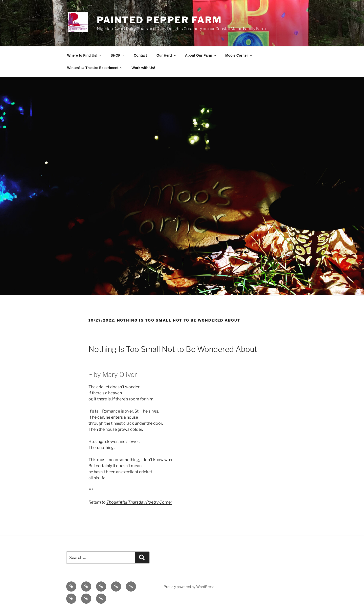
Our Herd (167, 55)
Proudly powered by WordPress (189, 587)
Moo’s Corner (239, 55)
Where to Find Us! (85, 55)
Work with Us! (143, 68)
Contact (140, 55)
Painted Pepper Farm (159, 20)
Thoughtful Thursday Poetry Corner (139, 502)
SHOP (118, 55)
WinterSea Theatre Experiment (95, 68)
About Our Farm (201, 55)
